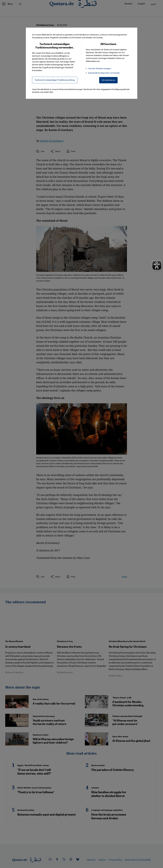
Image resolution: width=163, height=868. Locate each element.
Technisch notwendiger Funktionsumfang (55, 80)
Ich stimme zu (108, 80)
